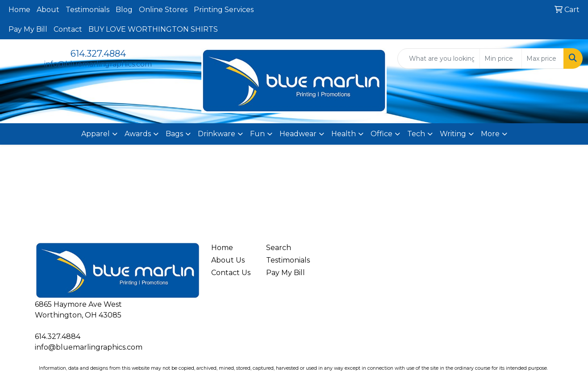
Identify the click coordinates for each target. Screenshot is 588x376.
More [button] (490, 134)
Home (19, 10)
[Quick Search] (439, 58)
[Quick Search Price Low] (501, 58)
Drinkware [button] (217, 134)
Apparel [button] (96, 134)
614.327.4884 (98, 54)
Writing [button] (453, 134)
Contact (68, 29)
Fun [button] (257, 134)
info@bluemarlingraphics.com (98, 64)
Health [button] (344, 134)
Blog (124, 10)
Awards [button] (138, 134)
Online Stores (163, 10)
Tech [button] (416, 134)
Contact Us (231, 273)
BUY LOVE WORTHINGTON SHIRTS (153, 29)
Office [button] (382, 134)
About (48, 10)
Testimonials (88, 10)
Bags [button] (174, 134)
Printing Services (224, 10)
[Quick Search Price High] (543, 58)
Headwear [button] (298, 134)
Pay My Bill (28, 29)
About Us (228, 260)
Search (279, 248)
